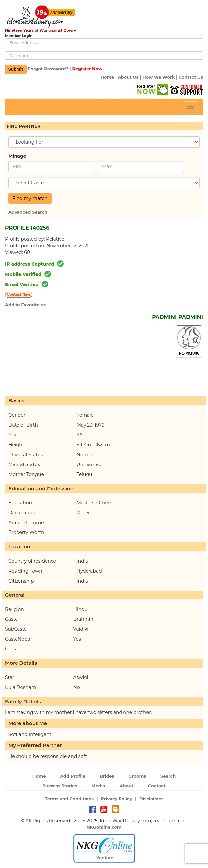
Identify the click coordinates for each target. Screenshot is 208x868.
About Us (128, 77)
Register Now (87, 69)
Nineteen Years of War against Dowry (40, 30)
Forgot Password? (48, 69)
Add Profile (73, 776)
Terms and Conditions (69, 799)
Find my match (30, 198)
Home (107, 77)
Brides (107, 776)
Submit (16, 69)
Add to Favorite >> (25, 305)
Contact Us (191, 77)
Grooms (137, 776)
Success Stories (60, 786)
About (126, 786)
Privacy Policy (117, 799)
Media (98, 786)
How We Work (158, 77)
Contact (157, 786)
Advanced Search (28, 212)
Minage (17, 156)
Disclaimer (151, 799)
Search (168, 776)
